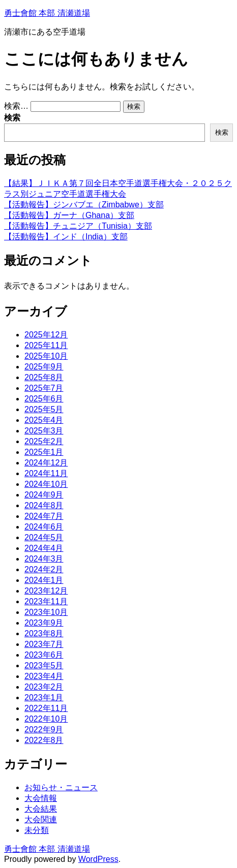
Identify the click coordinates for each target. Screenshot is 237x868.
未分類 (37, 830)
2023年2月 (44, 687)
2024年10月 (46, 484)
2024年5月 (44, 537)
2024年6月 (44, 527)
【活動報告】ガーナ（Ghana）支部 (69, 215)
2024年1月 (44, 580)
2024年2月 (44, 569)
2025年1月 (44, 452)
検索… (16, 106)
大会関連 (41, 819)
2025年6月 (44, 399)
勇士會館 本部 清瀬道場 (47, 13)
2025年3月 (44, 431)
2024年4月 (44, 548)
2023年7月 (44, 644)
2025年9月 (44, 367)
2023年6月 (44, 655)
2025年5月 (44, 409)
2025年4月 (44, 420)
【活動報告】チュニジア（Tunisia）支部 (78, 226)
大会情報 (41, 798)
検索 (12, 118)
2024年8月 (44, 505)
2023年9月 (44, 623)
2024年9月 (44, 495)
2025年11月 (46, 345)
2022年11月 (46, 708)
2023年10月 (46, 612)
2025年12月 (46, 335)
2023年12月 (46, 591)
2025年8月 (44, 377)
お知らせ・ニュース (61, 787)
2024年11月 (46, 473)
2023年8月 (44, 633)
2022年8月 (44, 740)
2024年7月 (44, 516)
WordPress (98, 859)
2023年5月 (44, 665)
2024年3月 (44, 559)
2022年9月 (44, 730)
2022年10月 (46, 719)
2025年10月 (46, 356)
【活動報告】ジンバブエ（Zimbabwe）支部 (84, 205)
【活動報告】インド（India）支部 (66, 237)
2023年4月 (44, 676)
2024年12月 (46, 463)
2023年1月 (44, 697)
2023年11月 (46, 601)
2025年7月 (44, 388)
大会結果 (41, 809)
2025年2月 (44, 441)
